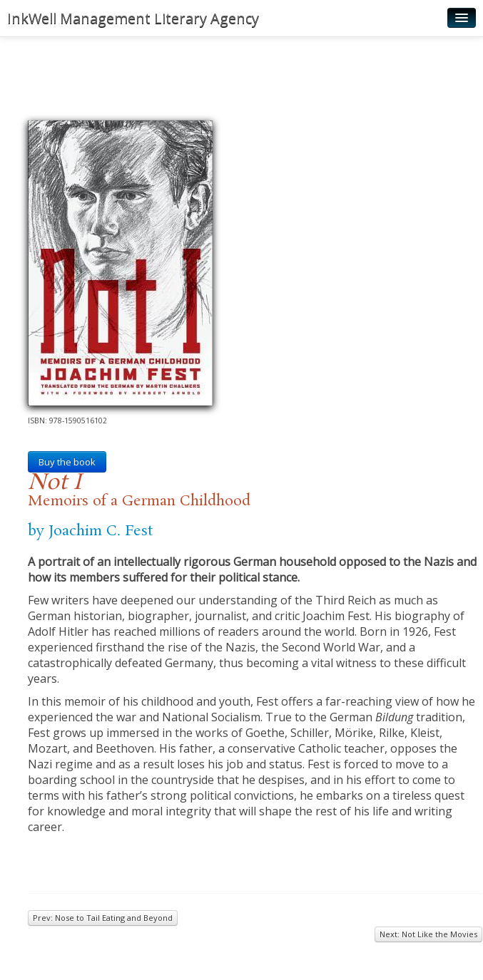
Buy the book (67, 462)
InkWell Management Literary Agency (133, 18)
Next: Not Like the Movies (428, 934)
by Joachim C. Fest (90, 531)
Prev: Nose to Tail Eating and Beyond (103, 918)
